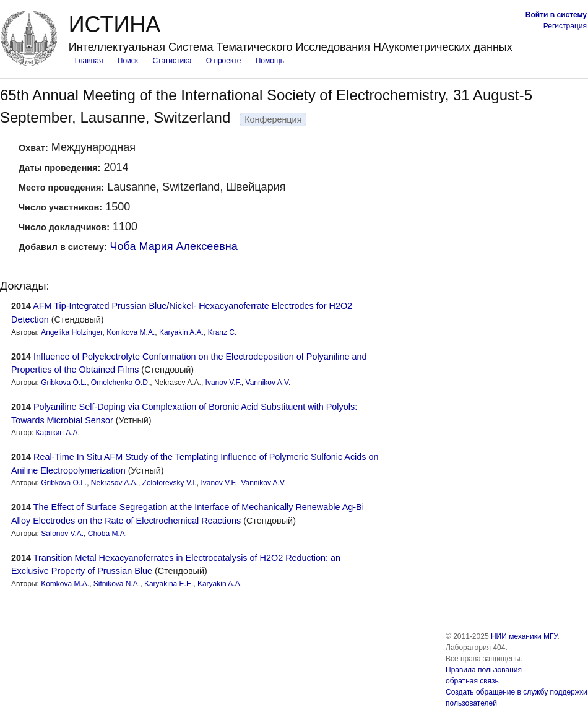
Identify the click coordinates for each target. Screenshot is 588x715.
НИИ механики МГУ (524, 636)
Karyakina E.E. (169, 584)
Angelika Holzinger (71, 332)
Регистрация (565, 26)
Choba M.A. (107, 534)
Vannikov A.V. (268, 383)
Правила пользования (484, 670)
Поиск (128, 61)
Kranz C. (223, 332)
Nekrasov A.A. (115, 483)
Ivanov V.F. (223, 383)
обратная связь (472, 681)
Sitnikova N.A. (117, 584)
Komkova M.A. (131, 332)
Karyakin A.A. (181, 332)
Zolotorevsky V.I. (170, 483)
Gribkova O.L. (64, 383)
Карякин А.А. (58, 433)
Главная (89, 61)
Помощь (270, 61)
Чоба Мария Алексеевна (174, 246)
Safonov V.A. (62, 534)
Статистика (172, 61)
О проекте (224, 61)
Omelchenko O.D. (120, 383)
